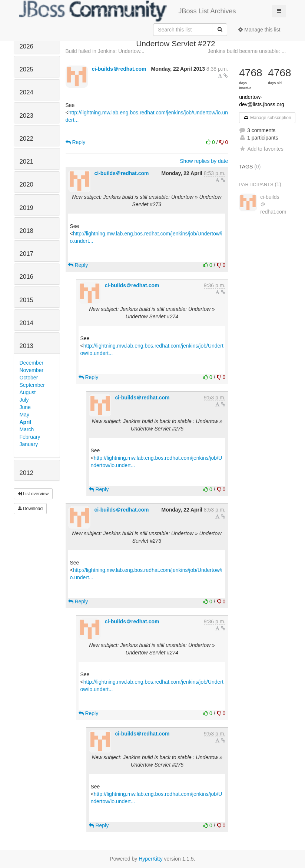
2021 (26, 162)
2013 (26, 346)
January (29, 444)
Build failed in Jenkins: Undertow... (105, 51)
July (24, 400)
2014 (26, 323)
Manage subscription (267, 118)
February (30, 437)
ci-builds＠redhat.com (119, 69)
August (28, 392)
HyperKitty (151, 859)
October (29, 378)
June (25, 407)
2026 (26, 46)
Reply (76, 142)
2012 (26, 473)
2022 (26, 139)
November (32, 370)
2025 (26, 69)
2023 (26, 116)
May (24, 415)
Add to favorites (261, 149)
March (27, 429)
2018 (26, 231)
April (26, 422)
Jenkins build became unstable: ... (247, 51)
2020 (26, 185)
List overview (33, 494)
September (32, 385)
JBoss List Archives (128, 11)
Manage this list (259, 30)
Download (30, 509)
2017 (26, 254)
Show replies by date (204, 161)
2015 (26, 300)
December (32, 363)
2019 (26, 208)
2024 (26, 92)
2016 (26, 277)
